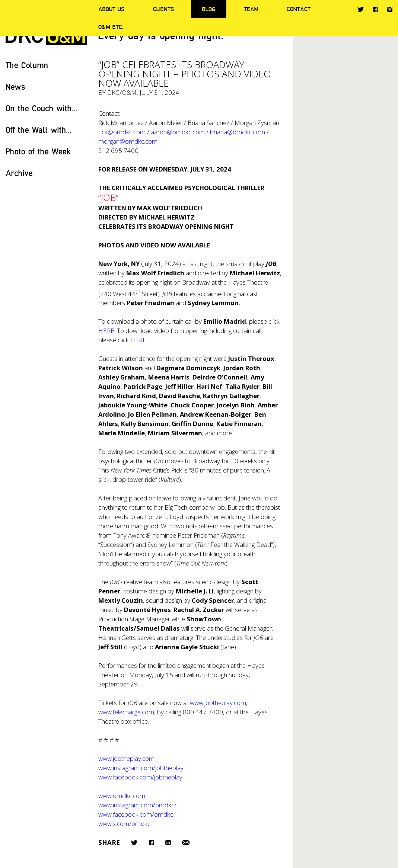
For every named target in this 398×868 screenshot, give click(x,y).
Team (251, 9)
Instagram (390, 9)
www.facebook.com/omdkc (136, 814)
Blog (209, 9)
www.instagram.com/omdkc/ (137, 805)
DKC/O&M (122, 92)
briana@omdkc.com (238, 132)
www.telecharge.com (126, 712)
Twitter (361, 9)
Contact (299, 9)
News (15, 87)
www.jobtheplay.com (218, 703)
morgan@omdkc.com (128, 141)
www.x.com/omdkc (124, 824)
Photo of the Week (38, 151)
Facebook (375, 9)
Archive (19, 173)
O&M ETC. (111, 27)
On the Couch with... (42, 108)
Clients (163, 9)
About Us (111, 9)
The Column (27, 65)
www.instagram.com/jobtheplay (141, 768)
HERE (106, 331)
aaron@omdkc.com (178, 132)
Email (186, 843)
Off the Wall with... (39, 130)
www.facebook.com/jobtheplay (140, 777)
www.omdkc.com (122, 796)
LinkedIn (168, 843)
